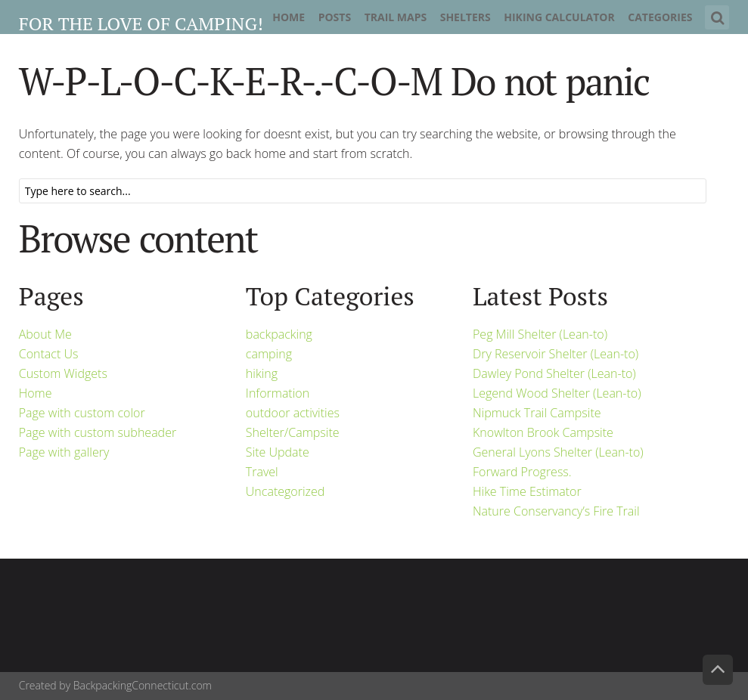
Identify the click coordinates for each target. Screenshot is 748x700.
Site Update (278, 452)
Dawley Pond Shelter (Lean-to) (554, 373)
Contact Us (49, 354)
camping (269, 354)
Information (278, 393)
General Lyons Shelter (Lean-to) (558, 452)
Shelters (466, 17)
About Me (45, 334)
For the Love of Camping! (141, 23)
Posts (335, 17)
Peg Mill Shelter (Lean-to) (540, 334)
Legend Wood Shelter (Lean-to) (557, 393)
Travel (262, 472)
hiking (262, 373)
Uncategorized (285, 491)
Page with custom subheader (98, 432)
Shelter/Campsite (293, 432)
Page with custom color (82, 413)
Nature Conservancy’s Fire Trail (556, 511)
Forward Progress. (522, 472)
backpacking (279, 334)
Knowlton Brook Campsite (543, 432)
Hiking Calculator (559, 17)
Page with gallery (64, 452)
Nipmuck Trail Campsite (537, 413)
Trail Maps (396, 17)
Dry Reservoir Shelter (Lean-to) (556, 354)
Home (289, 17)
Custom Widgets (63, 373)
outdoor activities (293, 413)
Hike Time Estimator (527, 491)
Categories (660, 17)
